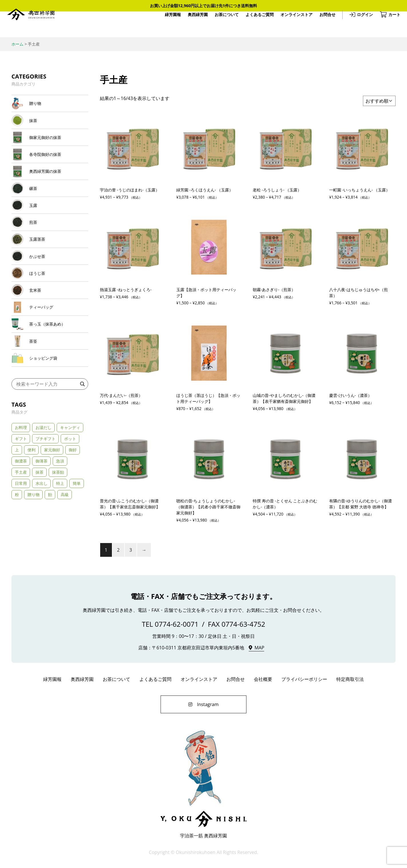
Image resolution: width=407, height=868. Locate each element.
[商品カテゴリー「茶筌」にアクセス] (50, 389)
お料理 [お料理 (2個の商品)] (21, 480)
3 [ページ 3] (131, 551)
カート (390, 24)
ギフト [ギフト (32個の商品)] (21, 491)
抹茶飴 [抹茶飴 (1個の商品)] (58, 525)
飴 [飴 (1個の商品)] (50, 547)
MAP (259, 649)
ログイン (360, 24)
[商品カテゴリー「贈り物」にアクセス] (50, 105)
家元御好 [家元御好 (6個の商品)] (52, 502)
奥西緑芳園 (36, 25)
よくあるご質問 (255, 24)
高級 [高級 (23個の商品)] (65, 547)
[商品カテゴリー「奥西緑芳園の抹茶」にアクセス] (50, 186)
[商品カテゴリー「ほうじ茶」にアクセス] (50, 308)
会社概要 (263, 681)
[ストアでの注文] (379, 101)
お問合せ (323, 24)
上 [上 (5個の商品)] (17, 502)
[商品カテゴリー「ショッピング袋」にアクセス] (50, 409)
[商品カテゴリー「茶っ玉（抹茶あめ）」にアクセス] (50, 369)
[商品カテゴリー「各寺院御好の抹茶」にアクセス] (50, 166)
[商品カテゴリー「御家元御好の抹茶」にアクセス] (50, 146)
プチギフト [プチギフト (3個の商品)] (46, 491)
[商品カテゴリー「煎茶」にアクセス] (50, 247)
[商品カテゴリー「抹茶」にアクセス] (50, 125)
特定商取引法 (350, 681)
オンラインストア (292, 24)
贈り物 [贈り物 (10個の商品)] (33, 547)
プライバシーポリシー (304, 681)
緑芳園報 (168, 24)
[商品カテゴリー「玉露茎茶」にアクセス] (50, 267)
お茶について (222, 24)
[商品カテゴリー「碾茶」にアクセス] (50, 206)
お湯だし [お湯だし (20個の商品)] (44, 480)
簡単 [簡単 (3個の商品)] (77, 536)
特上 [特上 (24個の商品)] (60, 536)
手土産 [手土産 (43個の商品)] (21, 525)
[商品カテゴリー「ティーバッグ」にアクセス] (50, 348)
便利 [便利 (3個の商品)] (31, 502)
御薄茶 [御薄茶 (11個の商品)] (42, 513)
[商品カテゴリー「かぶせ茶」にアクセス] (50, 287)
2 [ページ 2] (118, 551)
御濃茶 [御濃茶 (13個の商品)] (21, 513)
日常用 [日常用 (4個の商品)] (21, 536)
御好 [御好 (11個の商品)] (73, 502)
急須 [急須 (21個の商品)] (60, 513)
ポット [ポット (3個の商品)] (70, 491)
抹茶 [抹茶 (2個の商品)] (39, 525)
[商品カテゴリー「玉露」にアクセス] (50, 227)
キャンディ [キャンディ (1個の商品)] (70, 480)
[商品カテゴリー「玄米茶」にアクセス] (50, 328)
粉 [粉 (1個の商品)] (17, 547)
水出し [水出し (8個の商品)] (42, 536)
